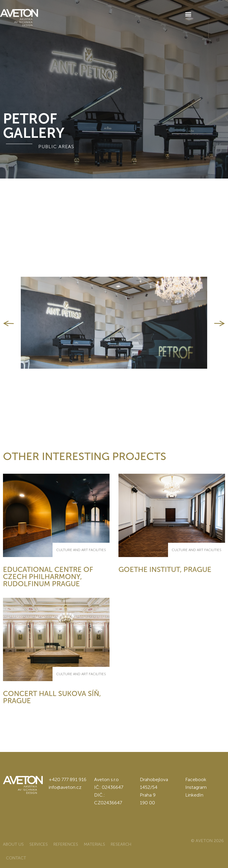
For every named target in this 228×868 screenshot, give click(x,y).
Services (39, 844)
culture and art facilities (81, 550)
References (66, 844)
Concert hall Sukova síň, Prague (52, 697)
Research (121, 844)
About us (13, 844)
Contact (16, 858)
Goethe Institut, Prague (165, 569)
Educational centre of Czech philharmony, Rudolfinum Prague (48, 577)
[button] (188, 14)
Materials (94, 844)
